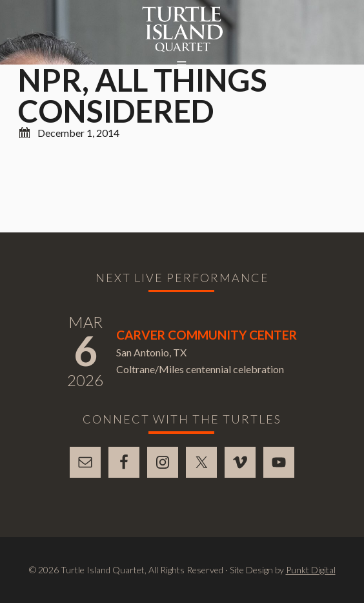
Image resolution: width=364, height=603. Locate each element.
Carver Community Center (207, 335)
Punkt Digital (311, 570)
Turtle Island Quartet (182, 29)
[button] (182, 65)
